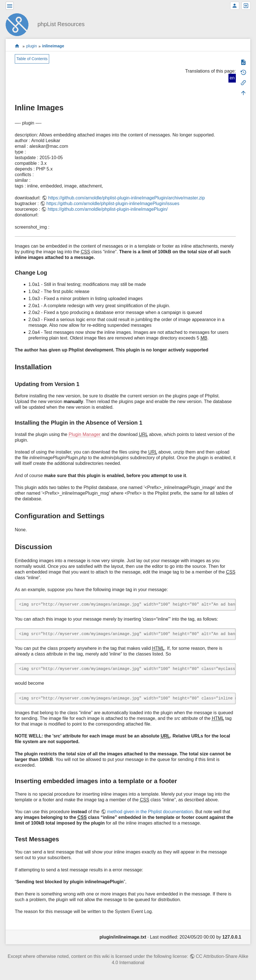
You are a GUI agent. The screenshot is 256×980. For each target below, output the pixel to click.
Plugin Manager (84, 434)
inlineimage (53, 46)
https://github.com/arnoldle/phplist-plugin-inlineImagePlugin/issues (113, 204)
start (17, 46)
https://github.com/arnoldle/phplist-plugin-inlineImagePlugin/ (108, 209)
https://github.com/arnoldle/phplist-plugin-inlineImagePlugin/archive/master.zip (127, 198)
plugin (32, 46)
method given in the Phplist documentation (150, 812)
